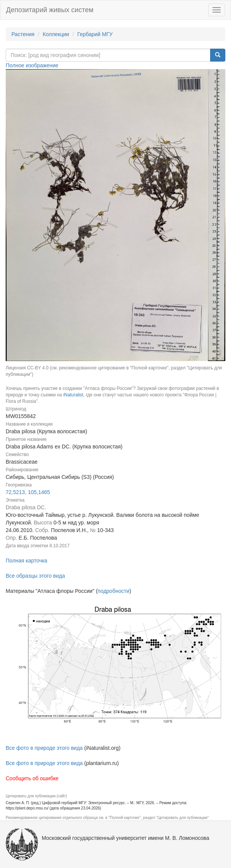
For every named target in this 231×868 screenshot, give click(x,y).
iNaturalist (73, 395)
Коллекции (56, 34)
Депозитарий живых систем (50, 10)
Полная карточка (27, 561)
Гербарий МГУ (95, 34)
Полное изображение (32, 65)
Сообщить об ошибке (32, 778)
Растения (23, 34)
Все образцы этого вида (35, 576)
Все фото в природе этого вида (44, 748)
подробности (113, 591)
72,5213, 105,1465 (28, 492)
